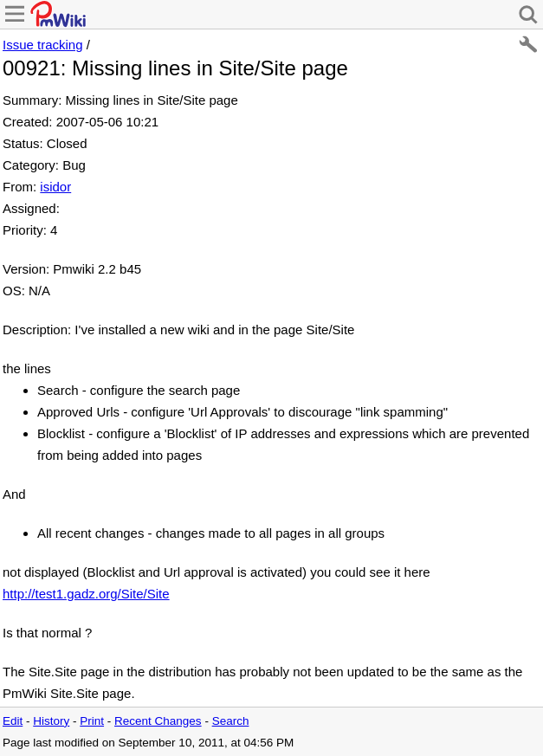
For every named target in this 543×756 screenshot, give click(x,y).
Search (231, 721)
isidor (55, 187)
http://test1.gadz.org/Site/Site (86, 594)
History (51, 721)
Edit (13, 721)
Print (92, 721)
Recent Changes (158, 721)
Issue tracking (43, 45)
